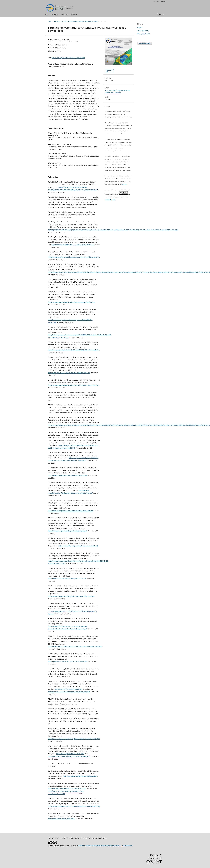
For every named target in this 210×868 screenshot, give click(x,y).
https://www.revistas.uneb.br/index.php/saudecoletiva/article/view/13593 (74, 739)
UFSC (114, 200)
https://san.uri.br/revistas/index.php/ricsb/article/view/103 (69, 692)
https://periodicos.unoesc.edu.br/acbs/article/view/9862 (68, 662)
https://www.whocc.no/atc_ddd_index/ (61, 819)
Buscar (160, 14)
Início (50, 21)
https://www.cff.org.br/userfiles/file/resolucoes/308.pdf (68, 475)
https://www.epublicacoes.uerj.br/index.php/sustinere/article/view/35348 (74, 806)
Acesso (163, 2)
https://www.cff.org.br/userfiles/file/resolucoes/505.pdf (68, 531)
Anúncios (65, 14)
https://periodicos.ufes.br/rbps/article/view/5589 (80, 776)
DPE (106, 200)
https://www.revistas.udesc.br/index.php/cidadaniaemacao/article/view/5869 (75, 647)
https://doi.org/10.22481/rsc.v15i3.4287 (70, 754)
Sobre (73, 14)
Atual (47, 14)
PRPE (110, 200)
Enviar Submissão (144, 43)
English (140, 28)
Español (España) (143, 31)
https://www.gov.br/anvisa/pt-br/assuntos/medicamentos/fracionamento (74, 257)
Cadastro (156, 2)
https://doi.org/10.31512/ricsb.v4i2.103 (68, 689)
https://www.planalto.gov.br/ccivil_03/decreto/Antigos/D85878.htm (71, 302)
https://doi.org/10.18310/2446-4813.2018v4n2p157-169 (67, 789)
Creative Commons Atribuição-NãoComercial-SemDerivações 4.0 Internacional (105, 845)
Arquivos (55, 14)
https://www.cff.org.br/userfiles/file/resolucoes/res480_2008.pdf (71, 511)
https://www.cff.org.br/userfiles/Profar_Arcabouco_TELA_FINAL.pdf (71, 596)
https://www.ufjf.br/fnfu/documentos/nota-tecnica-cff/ (67, 579)
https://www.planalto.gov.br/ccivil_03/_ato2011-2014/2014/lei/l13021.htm (74, 385)
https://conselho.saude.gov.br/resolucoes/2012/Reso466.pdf (69, 373)
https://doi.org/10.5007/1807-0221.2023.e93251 (68, 58)
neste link (124, 184)
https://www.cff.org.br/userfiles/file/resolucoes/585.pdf (78, 546)
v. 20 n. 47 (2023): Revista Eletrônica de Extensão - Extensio (80, 21)
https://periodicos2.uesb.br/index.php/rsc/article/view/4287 (69, 756)
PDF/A (110, 71)
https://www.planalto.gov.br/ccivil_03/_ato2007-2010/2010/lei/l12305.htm (74, 350)
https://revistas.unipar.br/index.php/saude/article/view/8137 (73, 245)
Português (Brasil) (143, 34)
